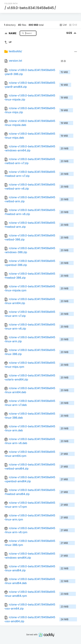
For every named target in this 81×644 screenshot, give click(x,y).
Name (13, 33)
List (63, 25)
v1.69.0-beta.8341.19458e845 (31, 8)
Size (72, 33)
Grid (73, 25)
